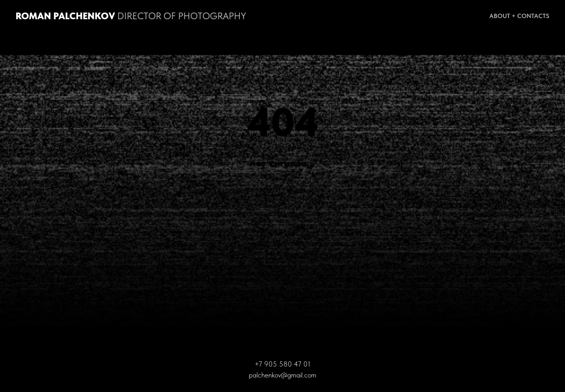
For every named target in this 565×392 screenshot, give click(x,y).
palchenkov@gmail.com (282, 375)
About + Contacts (519, 16)
